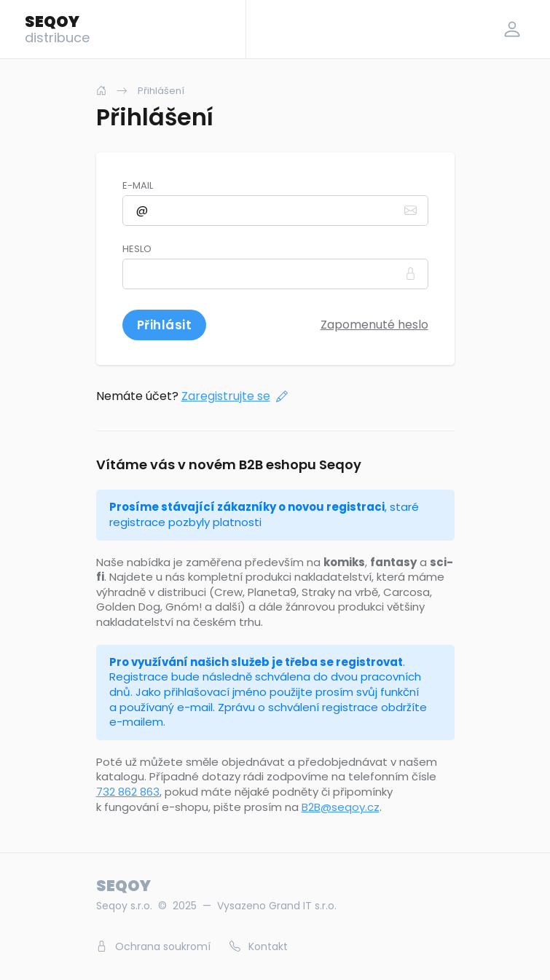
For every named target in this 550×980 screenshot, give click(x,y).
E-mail (138, 186)
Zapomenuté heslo (374, 325)
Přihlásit (165, 325)
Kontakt (259, 946)
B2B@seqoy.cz (341, 807)
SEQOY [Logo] (57, 28)
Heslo (137, 249)
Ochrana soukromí (153, 946)
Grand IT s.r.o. (303, 906)
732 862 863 (128, 792)
